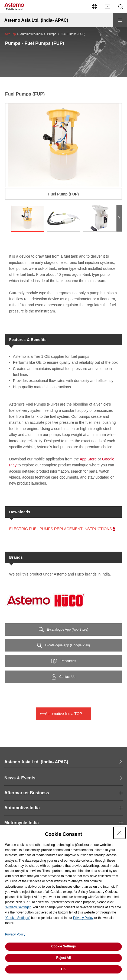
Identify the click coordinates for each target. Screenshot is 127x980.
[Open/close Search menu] (121, 7)
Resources (68, 661)
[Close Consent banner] (119, 833)
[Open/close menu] (120, 20)
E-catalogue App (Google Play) (68, 645)
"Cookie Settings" (18, 918)
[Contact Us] (108, 7)
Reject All (63, 958)
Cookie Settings (63, 946)
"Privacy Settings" (18, 907)
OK (64, 969)
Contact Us (67, 677)
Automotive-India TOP (63, 714)
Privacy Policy (83, 918)
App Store (88, 459)
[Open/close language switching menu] (95, 7)
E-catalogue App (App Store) (68, 630)
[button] (119, 218)
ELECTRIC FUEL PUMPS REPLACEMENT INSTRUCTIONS (61, 529)
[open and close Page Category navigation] (63, 793)
